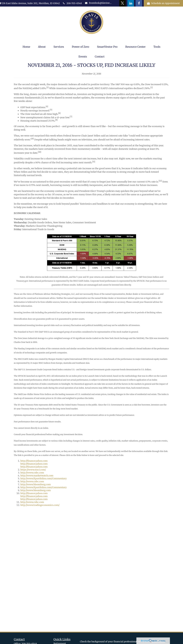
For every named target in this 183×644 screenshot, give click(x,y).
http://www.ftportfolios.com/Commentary (44, 479)
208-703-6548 (72, 3)
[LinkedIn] (131, 3)
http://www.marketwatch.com (37, 476)
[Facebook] (139, 3)
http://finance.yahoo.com (34, 461)
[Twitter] (122, 3)
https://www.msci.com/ (33, 470)
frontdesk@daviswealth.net (99, 3)
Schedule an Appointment (163, 3)
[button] (26, 47)
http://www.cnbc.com (32, 473)
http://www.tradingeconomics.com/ (40, 505)
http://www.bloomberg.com (36, 484)
